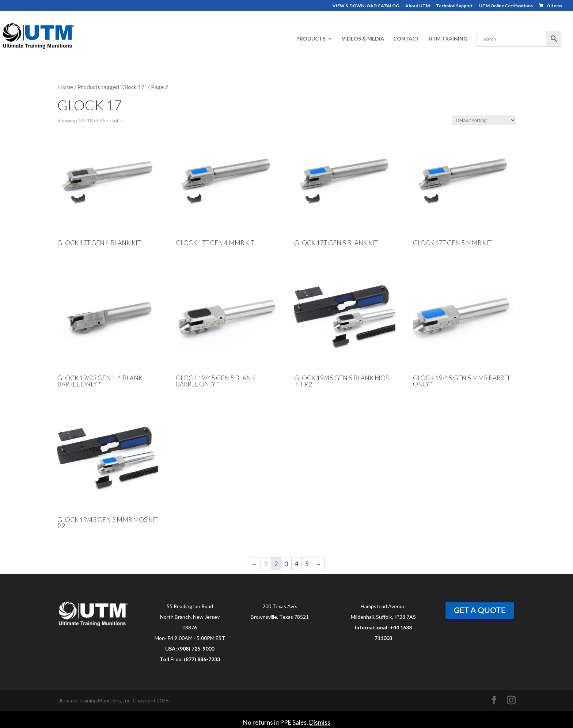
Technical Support (454, 6)
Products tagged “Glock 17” (112, 87)
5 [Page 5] (307, 564)
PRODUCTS (311, 39)
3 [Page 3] (286, 564)
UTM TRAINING (448, 39)
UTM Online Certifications (506, 6)
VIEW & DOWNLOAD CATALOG (366, 6)
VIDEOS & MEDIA (363, 39)
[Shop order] (484, 120)
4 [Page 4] (297, 564)
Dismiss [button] (320, 722)
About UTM (418, 6)
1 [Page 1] (266, 564)
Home (65, 87)
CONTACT (406, 39)
